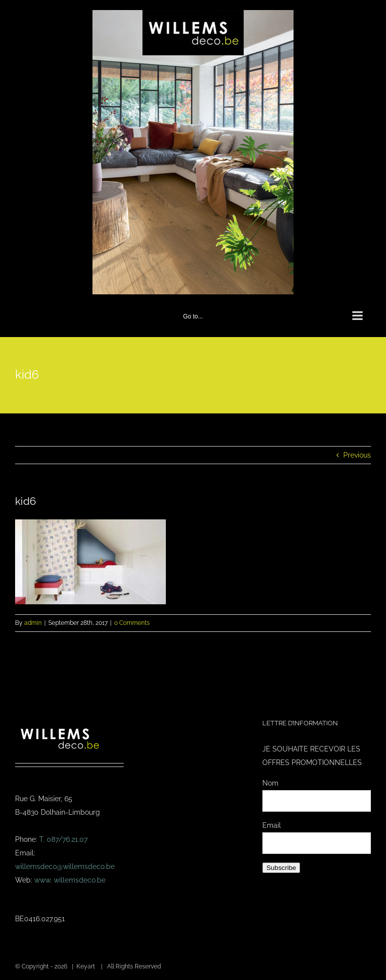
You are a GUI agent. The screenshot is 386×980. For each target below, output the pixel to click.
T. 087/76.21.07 (63, 839)
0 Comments (132, 623)
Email (272, 825)
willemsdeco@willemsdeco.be (65, 866)
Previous (357, 455)
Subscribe (281, 868)
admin (33, 623)
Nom (270, 783)
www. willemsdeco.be (70, 880)
